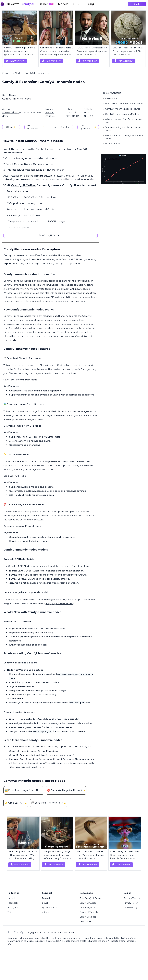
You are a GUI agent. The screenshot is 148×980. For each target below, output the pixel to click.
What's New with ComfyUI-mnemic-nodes (124, 121)
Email (45, 903)
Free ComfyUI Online (90, 898)
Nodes (19, 73)
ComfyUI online (69, 938)
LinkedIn (12, 898)
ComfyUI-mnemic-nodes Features (123, 109)
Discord (46, 898)
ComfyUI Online (23, 185)
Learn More (85, 921)
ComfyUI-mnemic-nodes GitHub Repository (34, 751)
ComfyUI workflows (126, 938)
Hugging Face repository (60, 604)
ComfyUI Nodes (88, 917)
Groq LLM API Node (15, 476)
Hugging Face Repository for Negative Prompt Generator (42, 759)
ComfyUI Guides (88, 903)
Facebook (13, 903)
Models (63, 4)
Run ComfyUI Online (51, 235)
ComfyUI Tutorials (89, 912)
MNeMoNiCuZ (10, 113)
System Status (50, 908)
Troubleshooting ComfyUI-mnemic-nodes (123, 129)
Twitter (11, 912)
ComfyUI (28, 4)
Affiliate (46, 912)
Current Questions (62, 127)
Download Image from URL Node (22, 426)
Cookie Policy (131, 908)
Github (11, 127)
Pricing (89, 4)
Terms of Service (132, 898)
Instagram (13, 908)
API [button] (76, 4)
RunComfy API (87, 908)
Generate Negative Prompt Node (22, 526)
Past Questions (88, 127)
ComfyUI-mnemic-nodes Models (122, 114)
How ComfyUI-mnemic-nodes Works (124, 104)
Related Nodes (113, 144)
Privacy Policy (131, 903)
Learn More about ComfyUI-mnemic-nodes (124, 137)
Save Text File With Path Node (20, 380)
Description (111, 98)
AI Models (65, 941)
